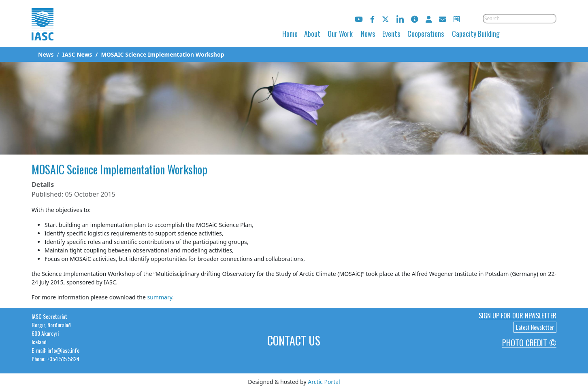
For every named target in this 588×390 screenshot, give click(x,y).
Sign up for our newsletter (518, 316)
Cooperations (426, 34)
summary (160, 297)
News (368, 34)
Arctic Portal (324, 382)
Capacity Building (476, 34)
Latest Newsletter (535, 327)
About (312, 34)
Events (391, 34)
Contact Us (294, 340)
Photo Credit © (529, 343)
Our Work (340, 34)
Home (290, 34)
